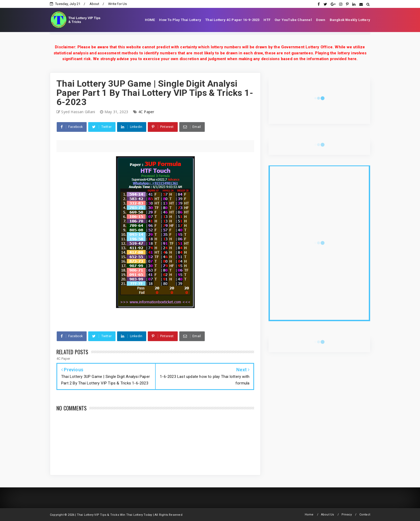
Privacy (347, 515)
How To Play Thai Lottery (180, 20)
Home (309, 515)
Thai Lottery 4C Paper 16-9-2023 (232, 20)
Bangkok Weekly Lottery (350, 20)
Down (321, 20)
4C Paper (146, 112)
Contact (365, 515)
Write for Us (117, 4)
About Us (328, 515)
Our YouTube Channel (293, 20)
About (94, 4)
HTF (267, 20)
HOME (150, 20)
